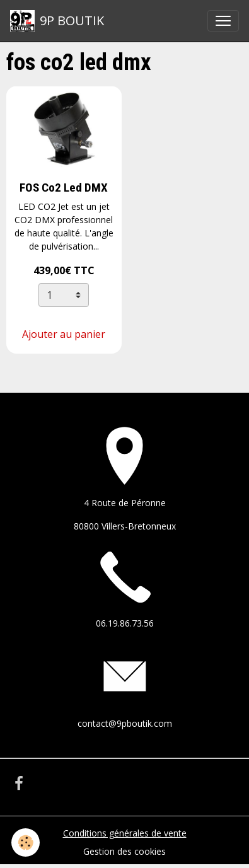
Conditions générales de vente (125, 833)
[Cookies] (26, 842)
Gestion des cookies (124, 851)
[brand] (57, 21)
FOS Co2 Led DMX (64, 188)
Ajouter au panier (64, 334)
